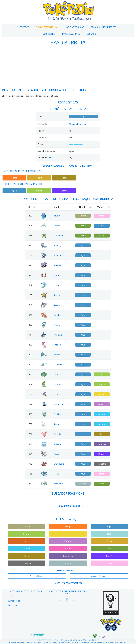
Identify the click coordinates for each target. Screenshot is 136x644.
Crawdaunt (59, 464)
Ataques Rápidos (37, 576)
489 (30, 355)
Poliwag (57, 245)
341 (30, 315)
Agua (84, 117)
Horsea (57, 285)
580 (30, 414)
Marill (56, 474)
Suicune (57, 305)
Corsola (57, 434)
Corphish (58, 315)
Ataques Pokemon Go (68, 570)
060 (30, 245)
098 (30, 275)
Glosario (92, 34)
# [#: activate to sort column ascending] (29, 207)
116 (30, 285)
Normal (83, 216)
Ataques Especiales (78, 124)
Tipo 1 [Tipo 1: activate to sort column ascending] (82, 207)
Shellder (58, 265)
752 (30, 484)
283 (30, 226)
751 (30, 235)
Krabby (57, 275)
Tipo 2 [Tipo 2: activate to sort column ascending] (101, 207)
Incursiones (49, 34)
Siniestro (102, 464)
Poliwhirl (58, 255)
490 (30, 364)
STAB (49, 157)
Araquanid (58, 484)
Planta (39, 191)
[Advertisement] (68, 67)
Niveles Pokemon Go (68, 583)
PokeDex (24, 27)
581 (30, 424)
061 (30, 255)
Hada (102, 216)
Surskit (57, 226)
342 (30, 464)
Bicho (83, 226)
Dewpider (58, 235)
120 (30, 295)
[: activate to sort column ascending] (44, 207)
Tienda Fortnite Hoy (47, 27)
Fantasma (102, 444)
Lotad (56, 374)
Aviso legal (121, 642)
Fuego (14, 178)
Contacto (12, 596)
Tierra (39, 178)
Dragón (64, 191)
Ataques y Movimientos (104, 27)
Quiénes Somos (14, 601)
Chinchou (58, 394)
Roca (64, 178)
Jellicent (58, 444)
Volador (102, 414)
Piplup (57, 325)
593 (30, 444)
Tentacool (58, 404)
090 (30, 265)
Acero (83, 484)
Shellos (57, 345)
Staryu (57, 295)
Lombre (57, 384)
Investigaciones (71, 34)
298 (30, 216)
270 (30, 374)
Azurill (57, 216)
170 (30, 394)
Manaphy (58, 364)
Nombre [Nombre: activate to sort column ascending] (58, 207)
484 (30, 454)
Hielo (110, 534)
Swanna (57, 424)
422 (30, 345)
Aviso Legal (13, 605)
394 (30, 335)
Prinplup (58, 335)
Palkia (56, 454)
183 (30, 474)
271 (30, 384)
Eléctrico (102, 394)
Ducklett (58, 414)
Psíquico (68, 549)
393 (30, 325)
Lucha (26, 541)
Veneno (102, 404)
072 (30, 404)
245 (30, 305)
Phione (57, 355)
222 (30, 434)
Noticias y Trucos (74, 27)
